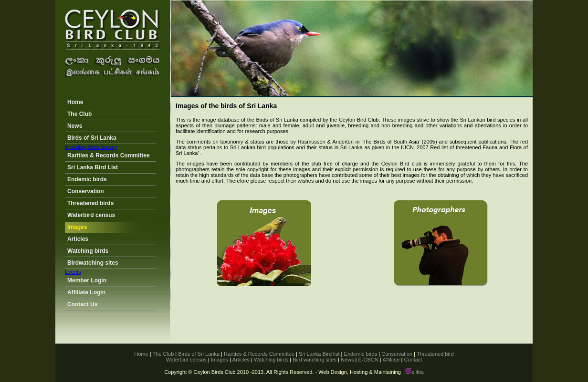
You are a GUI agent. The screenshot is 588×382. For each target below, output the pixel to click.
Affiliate (391, 360)
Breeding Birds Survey (91, 147)
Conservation (86, 191)
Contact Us (82, 304)
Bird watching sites (315, 360)
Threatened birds (90, 203)
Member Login (87, 280)
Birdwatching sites (93, 263)
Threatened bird (435, 354)
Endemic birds (87, 179)
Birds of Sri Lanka (92, 138)
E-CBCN (368, 360)
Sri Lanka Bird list (319, 354)
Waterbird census (91, 215)
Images (77, 227)
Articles (78, 239)
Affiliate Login (86, 292)
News (75, 126)
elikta (415, 372)
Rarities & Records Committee (109, 155)
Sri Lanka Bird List (93, 167)
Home (75, 102)
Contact (413, 360)
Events (73, 272)
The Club (79, 114)
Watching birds (88, 251)
